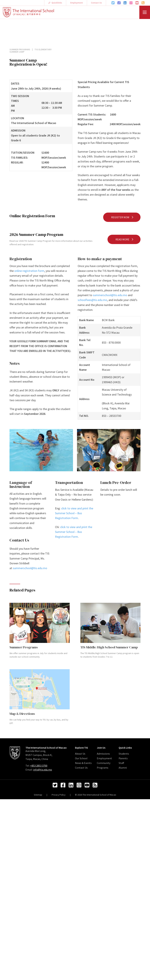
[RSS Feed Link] (143, 3)
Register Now (122, 217)
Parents (123, 758)
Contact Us (96, 3)
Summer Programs (20, 49)
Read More (125, 239)
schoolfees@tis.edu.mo (92, 300)
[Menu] (145, 12)
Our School (81, 758)
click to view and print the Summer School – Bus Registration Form (74, 513)
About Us (80, 754)
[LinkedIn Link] (125, 3)
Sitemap (38, 795)
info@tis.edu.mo (43, 770)
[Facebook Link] (119, 3)
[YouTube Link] (137, 3)
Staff (121, 763)
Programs (103, 768)
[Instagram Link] (131, 3)
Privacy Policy (59, 795)
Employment (76, 3)
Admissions (103, 754)
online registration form (29, 271)
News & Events (83, 763)
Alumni (123, 768)
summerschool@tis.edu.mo (110, 295)
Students (124, 754)
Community (104, 763)
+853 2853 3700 (39, 766)
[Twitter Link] (113, 3)
